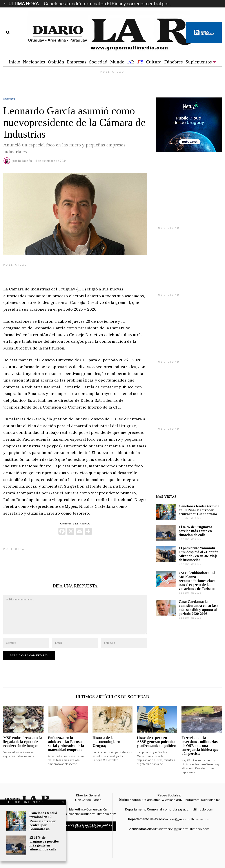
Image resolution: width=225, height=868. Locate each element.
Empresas (77, 62)
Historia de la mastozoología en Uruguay (106, 742)
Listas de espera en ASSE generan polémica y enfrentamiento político (156, 742)
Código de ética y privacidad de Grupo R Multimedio (88, 826)
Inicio (15, 62)
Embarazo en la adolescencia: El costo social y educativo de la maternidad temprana (66, 744)
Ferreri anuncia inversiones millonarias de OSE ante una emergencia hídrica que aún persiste (200, 746)
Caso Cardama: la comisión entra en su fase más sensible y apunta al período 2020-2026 (198, 608)
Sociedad (98, 62)
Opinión (56, 62)
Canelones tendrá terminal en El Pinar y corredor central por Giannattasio (200, 510)
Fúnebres (174, 62)
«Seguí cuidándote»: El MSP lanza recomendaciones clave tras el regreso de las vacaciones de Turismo (197, 581)
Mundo (117, 62)
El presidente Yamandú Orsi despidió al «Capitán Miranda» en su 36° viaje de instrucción (199, 554)
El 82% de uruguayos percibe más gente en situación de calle (195, 531)
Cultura (154, 62)
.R (131, 62)
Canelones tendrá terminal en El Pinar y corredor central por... (108, 4)
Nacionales (34, 62)
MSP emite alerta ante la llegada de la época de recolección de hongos (23, 742)
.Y (140, 62)
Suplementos (199, 62)
